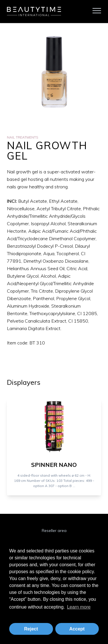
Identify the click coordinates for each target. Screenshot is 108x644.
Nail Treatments (23, 137)
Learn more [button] (79, 607)
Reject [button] (31, 629)
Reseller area (54, 531)
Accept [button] (77, 629)
